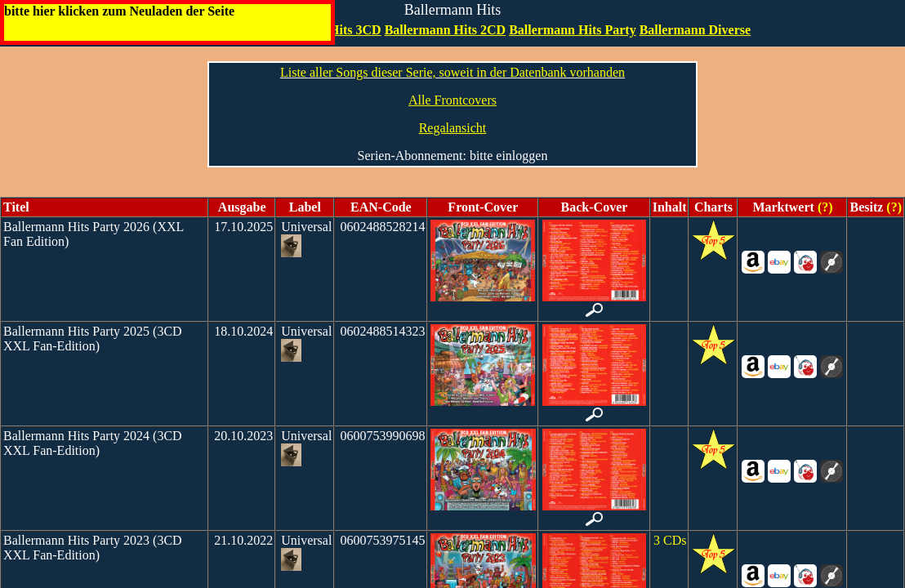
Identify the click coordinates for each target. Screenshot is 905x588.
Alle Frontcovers (452, 100)
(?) (824, 207)
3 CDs (670, 540)
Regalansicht (453, 128)
